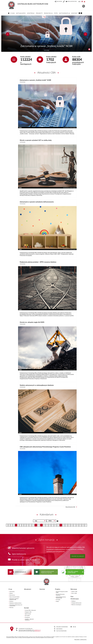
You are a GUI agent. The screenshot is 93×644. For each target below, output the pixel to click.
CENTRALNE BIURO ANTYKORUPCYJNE (28, 3)
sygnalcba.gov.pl (37, 630)
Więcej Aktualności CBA (70, 507)
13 (35, 525)
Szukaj (58, 521)
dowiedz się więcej (77, 556)
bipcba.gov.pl (38, 631)
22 (60, 525)
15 (41, 525)
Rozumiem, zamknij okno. (81, 640)
